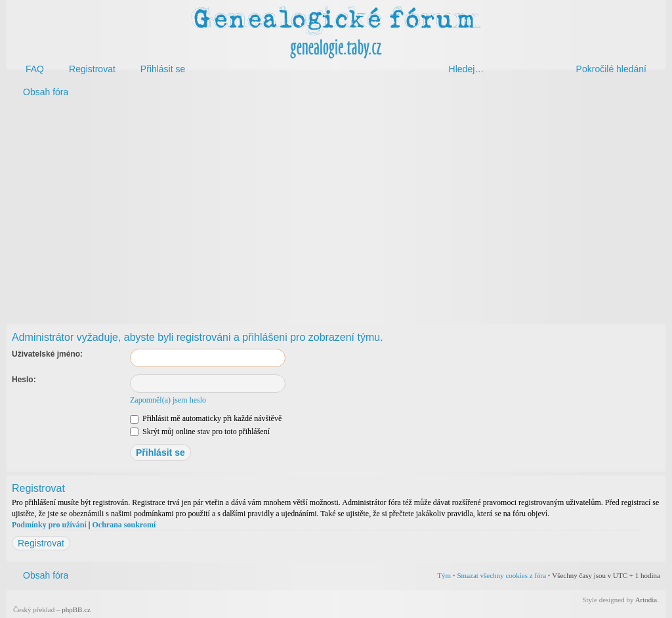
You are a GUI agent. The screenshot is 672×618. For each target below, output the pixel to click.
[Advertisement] (336, 209)
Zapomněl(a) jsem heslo (168, 400)
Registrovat (41, 543)
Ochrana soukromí (124, 525)
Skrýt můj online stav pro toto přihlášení (200, 431)
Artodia (646, 600)
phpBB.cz (76, 609)
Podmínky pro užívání (49, 525)
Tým (444, 575)
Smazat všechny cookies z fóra (501, 575)
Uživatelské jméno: (47, 354)
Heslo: (24, 380)
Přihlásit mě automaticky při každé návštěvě (206, 418)
